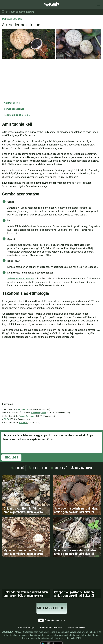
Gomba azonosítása (14, 109)
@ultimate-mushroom (52, 620)
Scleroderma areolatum (21, 279)
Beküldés (11, 457)
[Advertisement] (51, 80)
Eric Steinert (24, 409)
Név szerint (84, 468)
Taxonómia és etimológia (17, 115)
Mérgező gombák (12, 19)
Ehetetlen (39, 468)
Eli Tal (7, 419)
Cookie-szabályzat (76, 628)
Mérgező (61, 468)
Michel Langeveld (39, 413)
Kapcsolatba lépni (27, 628)
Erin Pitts (23, 423)
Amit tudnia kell (12, 103)
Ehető (20, 468)
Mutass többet (52, 608)
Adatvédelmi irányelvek (51, 628)
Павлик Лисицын (27, 416)
